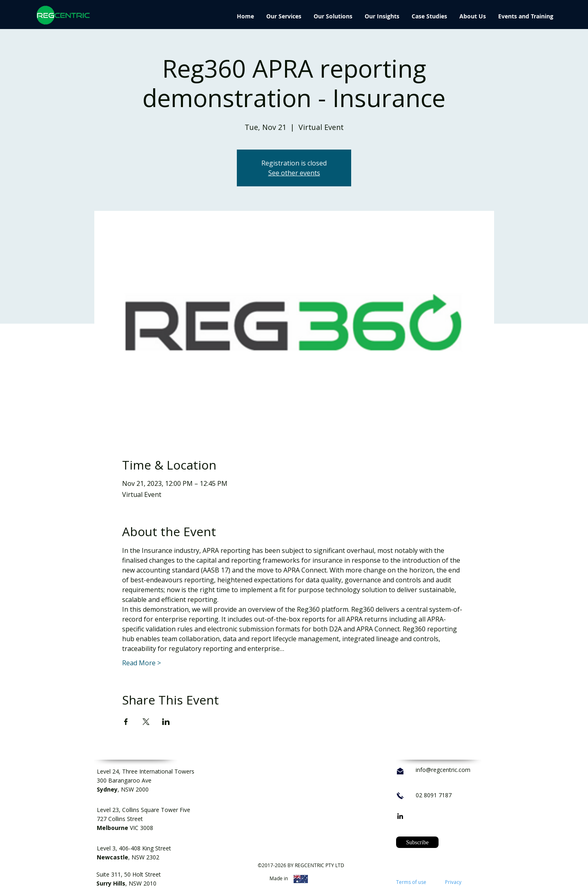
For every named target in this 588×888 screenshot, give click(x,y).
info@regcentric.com (443, 770)
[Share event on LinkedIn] (166, 722)
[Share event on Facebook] (126, 722)
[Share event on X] (146, 722)
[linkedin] (400, 816)
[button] (417, 842)
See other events (294, 173)
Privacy (453, 882)
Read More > (141, 663)
